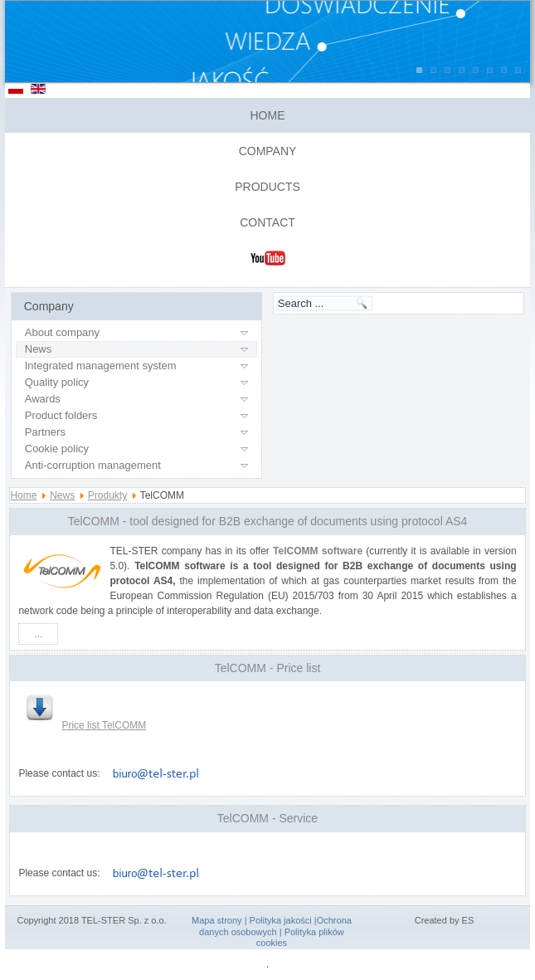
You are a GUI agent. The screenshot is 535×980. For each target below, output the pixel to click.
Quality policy (57, 382)
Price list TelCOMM (86, 725)
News (39, 349)
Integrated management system (101, 366)
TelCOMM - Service (267, 818)
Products (267, 187)
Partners (45, 432)
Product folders (61, 415)
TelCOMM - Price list (268, 668)
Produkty (107, 495)
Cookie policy (57, 449)
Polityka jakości (281, 920)
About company (62, 332)
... (38, 634)
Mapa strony (217, 920)
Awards (43, 399)
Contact (267, 222)
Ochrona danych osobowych (275, 926)
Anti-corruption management (93, 465)
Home (268, 115)
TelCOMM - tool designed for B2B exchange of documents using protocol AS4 (268, 521)
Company (268, 151)
